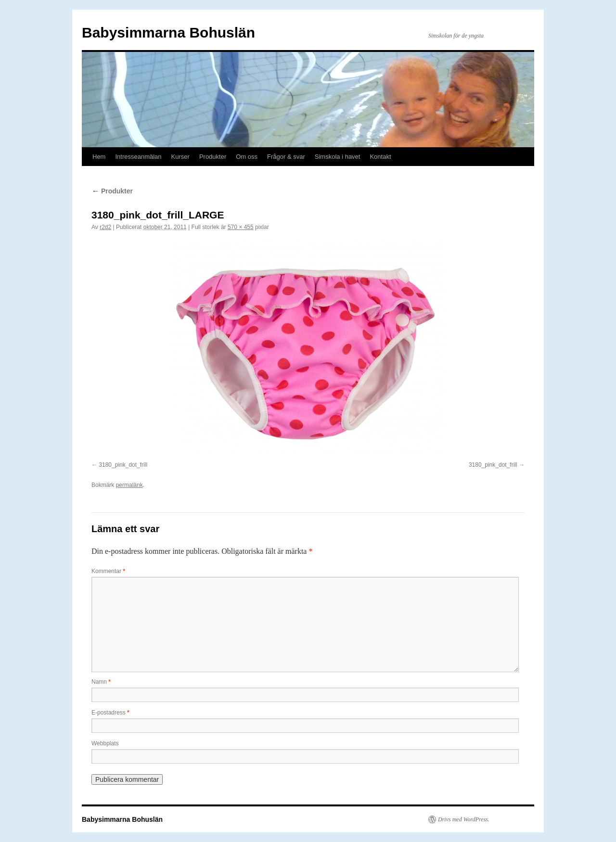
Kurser (180, 157)
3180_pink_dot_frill (123, 465)
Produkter (213, 157)
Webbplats (105, 743)
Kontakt (380, 157)
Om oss (247, 157)
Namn (101, 682)
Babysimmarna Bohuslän (168, 32)
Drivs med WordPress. (464, 819)
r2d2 (105, 227)
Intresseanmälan (138, 157)
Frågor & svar (286, 157)
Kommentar (108, 571)
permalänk (129, 485)
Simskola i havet (338, 157)
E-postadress (110, 713)
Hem (99, 157)
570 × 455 (241, 227)
